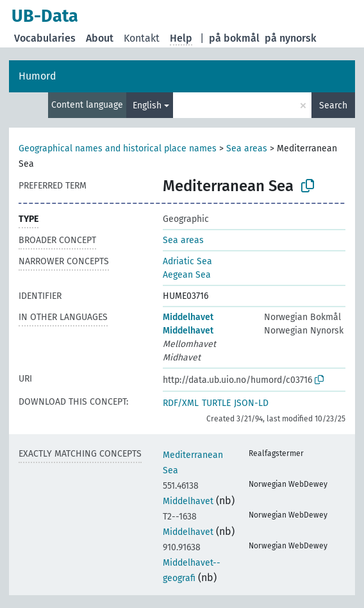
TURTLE (216, 403)
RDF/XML (181, 403)
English (147, 106)
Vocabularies (45, 38)
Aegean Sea (187, 275)
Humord (37, 76)
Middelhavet (188, 317)
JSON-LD (251, 403)
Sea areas (247, 148)
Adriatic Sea (187, 261)
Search (333, 106)
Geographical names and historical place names (118, 148)
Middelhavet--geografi (192, 563)
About (100, 38)
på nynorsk (291, 38)
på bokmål (234, 38)
